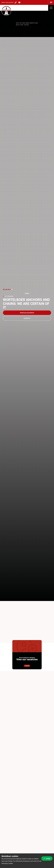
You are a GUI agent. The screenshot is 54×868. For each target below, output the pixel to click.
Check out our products (27, 313)
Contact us (27, 318)
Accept (47, 859)
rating (27, 293)
